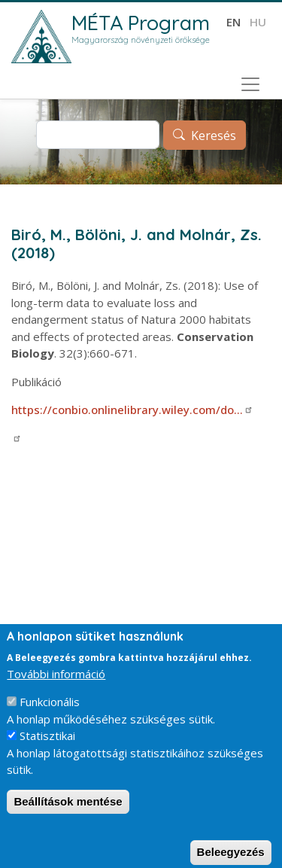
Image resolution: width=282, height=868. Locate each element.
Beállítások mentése (68, 813)
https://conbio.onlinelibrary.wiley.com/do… (132, 410)
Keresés (214, 136)
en (233, 22)
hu (258, 22)
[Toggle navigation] (250, 84)
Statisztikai (47, 748)
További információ (56, 686)
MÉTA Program (141, 23)
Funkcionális (50, 714)
